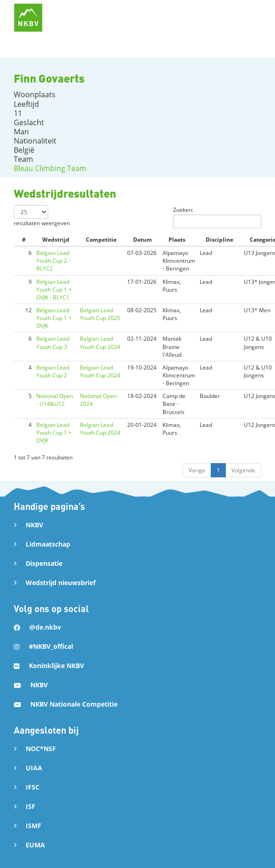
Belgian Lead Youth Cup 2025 (100, 314)
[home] (28, 18)
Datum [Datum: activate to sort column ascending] (143, 240)
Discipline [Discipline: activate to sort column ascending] (219, 240)
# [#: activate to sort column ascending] (24, 240)
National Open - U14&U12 (55, 400)
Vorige (197, 470)
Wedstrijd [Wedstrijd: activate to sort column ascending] (56, 240)
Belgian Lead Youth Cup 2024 (100, 343)
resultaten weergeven (42, 216)
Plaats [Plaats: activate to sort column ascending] (177, 240)
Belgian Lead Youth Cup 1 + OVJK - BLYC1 (54, 290)
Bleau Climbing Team (50, 168)
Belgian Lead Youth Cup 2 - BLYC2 (53, 261)
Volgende (243, 470)
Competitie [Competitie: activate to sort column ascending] (101, 240)
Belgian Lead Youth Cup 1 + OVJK (54, 318)
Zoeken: (217, 217)
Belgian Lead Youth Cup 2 (53, 371)
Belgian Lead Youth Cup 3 (53, 343)
